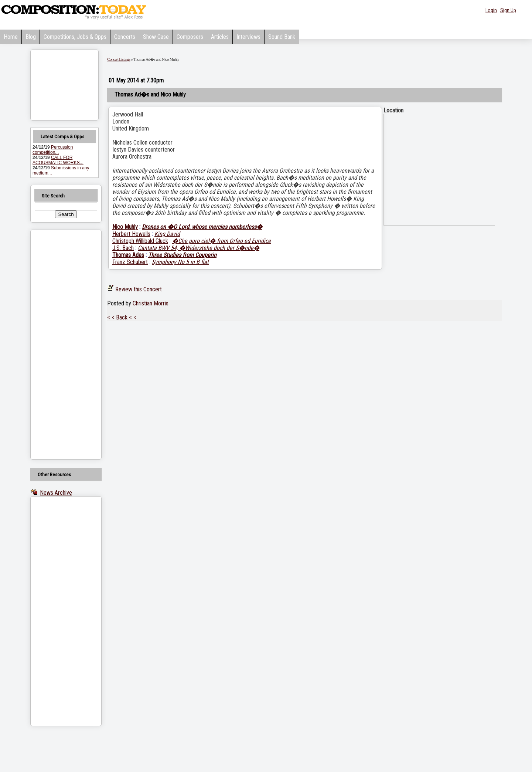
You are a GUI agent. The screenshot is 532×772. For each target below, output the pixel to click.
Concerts (125, 37)
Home (11, 37)
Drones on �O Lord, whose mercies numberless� (202, 227)
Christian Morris (151, 303)
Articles (220, 37)
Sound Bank (282, 37)
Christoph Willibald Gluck (140, 241)
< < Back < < (122, 317)
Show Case (156, 37)
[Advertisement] (57, 345)
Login (491, 10)
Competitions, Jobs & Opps (75, 37)
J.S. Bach (123, 248)
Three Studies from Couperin (182, 255)
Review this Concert (139, 289)
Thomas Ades (128, 255)
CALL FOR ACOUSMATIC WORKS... (58, 160)
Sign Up (508, 10)
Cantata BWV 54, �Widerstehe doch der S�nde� (199, 248)
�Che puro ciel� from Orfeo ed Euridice (221, 241)
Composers (190, 37)
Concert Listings (119, 59)
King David (167, 234)
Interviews (248, 37)
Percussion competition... (53, 150)
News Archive (56, 493)
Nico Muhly (125, 227)
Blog (31, 37)
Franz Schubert (130, 262)
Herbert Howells (131, 234)
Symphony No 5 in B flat (180, 262)
